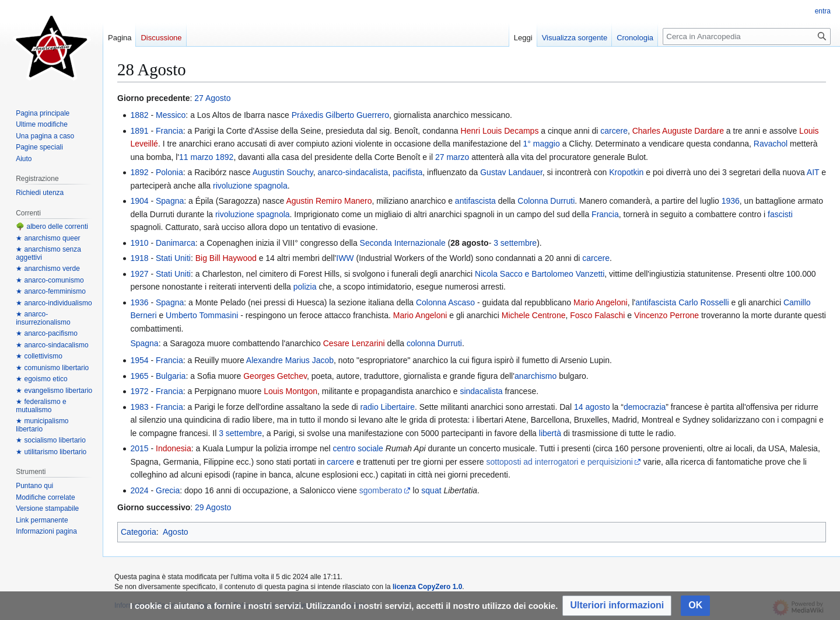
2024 (139, 490)
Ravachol (771, 144)
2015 (139, 448)
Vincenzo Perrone (666, 315)
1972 (139, 391)
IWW (345, 258)
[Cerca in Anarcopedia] (747, 36)
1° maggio (542, 144)
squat (431, 490)
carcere (614, 131)
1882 (139, 115)
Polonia (169, 172)
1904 (139, 201)
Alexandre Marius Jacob (290, 360)
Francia (169, 131)
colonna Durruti (434, 343)
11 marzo (196, 157)
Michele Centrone (534, 315)
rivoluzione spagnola (250, 186)
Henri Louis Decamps (500, 131)
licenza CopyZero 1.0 (427, 587)
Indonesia (174, 448)
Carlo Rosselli (703, 302)
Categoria (139, 532)
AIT (813, 172)
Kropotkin (626, 172)
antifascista (475, 201)
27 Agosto (212, 98)
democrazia (645, 407)
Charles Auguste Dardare (678, 131)
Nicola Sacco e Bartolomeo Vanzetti (540, 274)
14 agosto (592, 407)
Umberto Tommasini (202, 315)
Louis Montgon (290, 391)
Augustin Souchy (283, 172)
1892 (224, 157)
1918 (139, 258)
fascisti (780, 214)
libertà (550, 433)
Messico (171, 115)
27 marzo (452, 157)
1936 (731, 201)
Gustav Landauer (511, 172)
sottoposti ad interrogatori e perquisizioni (559, 462)
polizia (305, 287)
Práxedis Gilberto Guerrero (340, 115)
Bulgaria (171, 376)
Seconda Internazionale (403, 243)
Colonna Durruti (546, 201)
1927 (139, 274)
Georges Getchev (275, 376)
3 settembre (515, 243)
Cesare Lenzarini (354, 343)
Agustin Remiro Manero (329, 201)
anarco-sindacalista (353, 172)
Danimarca (176, 243)
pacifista (407, 172)
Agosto (176, 532)
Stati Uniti (173, 258)
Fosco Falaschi (597, 315)
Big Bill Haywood (226, 258)
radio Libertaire (388, 407)
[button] (617, 606)
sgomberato (381, 490)
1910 (139, 243)
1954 (139, 360)
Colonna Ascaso (445, 302)
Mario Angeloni (601, 302)
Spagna (170, 201)
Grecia (168, 490)
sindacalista (481, 391)
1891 (139, 131)
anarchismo (535, 376)
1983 (139, 407)
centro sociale (358, 448)
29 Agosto (213, 507)
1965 (139, 376)
